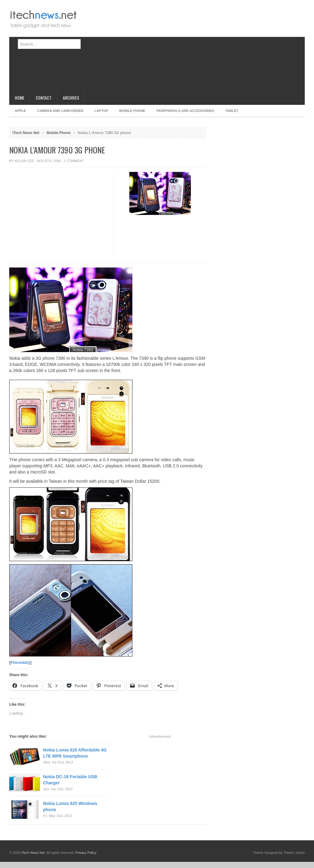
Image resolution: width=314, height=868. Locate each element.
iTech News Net (26, 133)
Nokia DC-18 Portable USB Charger (70, 780)
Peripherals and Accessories (185, 111)
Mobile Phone (132, 111)
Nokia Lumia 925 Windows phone (70, 807)
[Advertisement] (134, 48)
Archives (71, 98)
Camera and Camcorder (60, 111)
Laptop (101, 111)
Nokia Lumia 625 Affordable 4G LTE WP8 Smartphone (75, 753)
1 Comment (74, 161)
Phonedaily (20, 663)
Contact (44, 98)
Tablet (232, 111)
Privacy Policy (86, 853)
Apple (20, 111)
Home (20, 98)
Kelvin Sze (24, 161)
